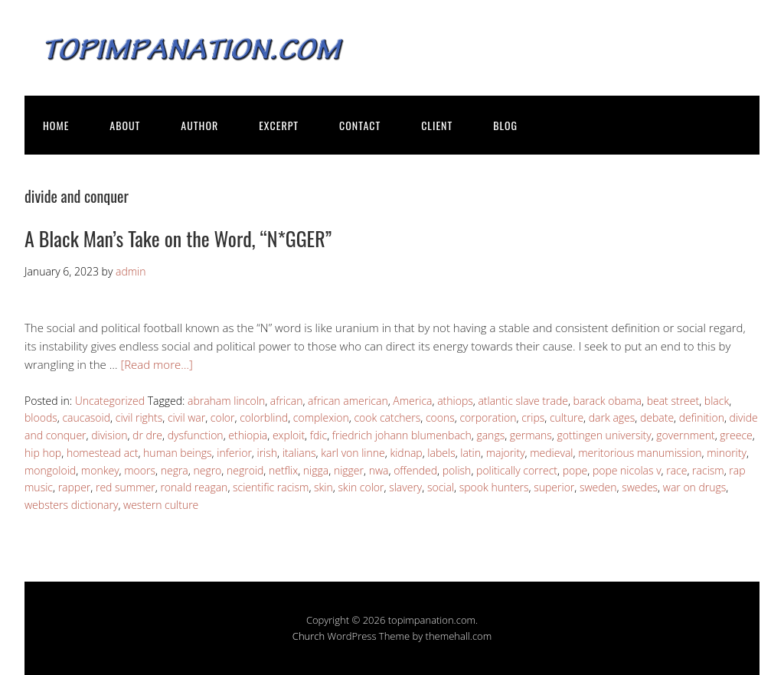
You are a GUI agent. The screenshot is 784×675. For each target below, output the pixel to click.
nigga (316, 470)
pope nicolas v (627, 470)
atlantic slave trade (523, 401)
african (287, 401)
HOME (56, 125)
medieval (551, 453)
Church (309, 636)
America (412, 401)
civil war (186, 417)
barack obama (608, 401)
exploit (289, 435)
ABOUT (125, 125)
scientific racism (271, 487)
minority (727, 453)
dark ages (612, 417)
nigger (349, 470)
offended (415, 470)
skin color (361, 487)
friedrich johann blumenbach (402, 435)
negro (207, 470)
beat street (673, 401)
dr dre (147, 435)
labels (441, 453)
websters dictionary (71, 505)
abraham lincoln (226, 401)
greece (736, 435)
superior (554, 487)
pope (575, 470)
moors (140, 470)
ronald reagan (194, 487)
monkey (100, 470)
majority (506, 453)
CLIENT (437, 125)
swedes (640, 487)
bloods (41, 417)
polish (457, 470)
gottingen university (604, 435)
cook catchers (387, 417)
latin (470, 453)
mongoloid (50, 470)
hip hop (43, 453)
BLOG (505, 125)
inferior (234, 453)
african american (348, 401)
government (685, 435)
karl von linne (353, 453)
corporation (488, 417)
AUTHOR (199, 125)
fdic (318, 435)
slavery (405, 487)
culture (567, 417)
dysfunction (196, 435)
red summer (126, 487)
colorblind (264, 417)
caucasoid (86, 417)
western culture (161, 505)
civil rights (139, 417)
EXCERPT (279, 125)
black (717, 401)
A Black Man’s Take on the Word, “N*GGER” (178, 238)
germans (531, 435)
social (441, 487)
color (223, 417)
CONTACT (360, 125)
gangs (490, 435)
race (676, 470)
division (109, 435)
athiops (455, 401)
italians (299, 453)
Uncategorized (110, 401)
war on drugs (695, 487)
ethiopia (248, 435)
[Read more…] (156, 364)
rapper (75, 487)
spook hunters (494, 487)
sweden (598, 487)
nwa (379, 470)
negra (175, 470)
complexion (321, 417)
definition (702, 417)
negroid (245, 470)
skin (323, 487)
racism (708, 470)
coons (440, 417)
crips (533, 417)
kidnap (406, 453)
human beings (177, 453)
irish (268, 453)
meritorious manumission (640, 453)
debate (657, 417)
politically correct (517, 470)
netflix (283, 470)
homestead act (103, 453)
